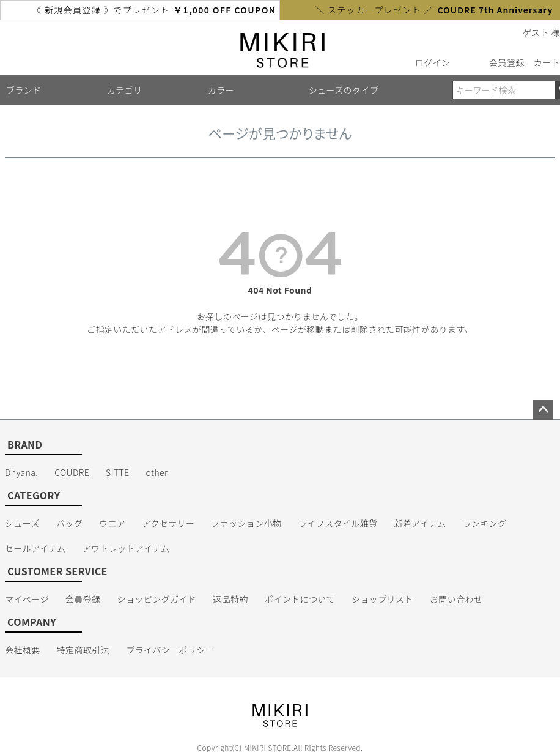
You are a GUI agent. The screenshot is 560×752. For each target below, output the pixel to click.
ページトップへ (543, 410)
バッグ (69, 523)
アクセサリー (169, 523)
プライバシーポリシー (170, 650)
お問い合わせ (456, 599)
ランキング (485, 523)
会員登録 (507, 62)
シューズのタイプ (344, 90)
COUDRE (72, 472)
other (157, 472)
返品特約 (230, 599)
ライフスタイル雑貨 (338, 523)
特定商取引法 (83, 650)
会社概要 (23, 650)
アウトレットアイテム (126, 548)
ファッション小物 (246, 523)
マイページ (27, 599)
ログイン (433, 62)
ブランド (24, 90)
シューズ (22, 523)
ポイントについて (300, 599)
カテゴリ (125, 90)
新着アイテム (420, 523)
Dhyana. (21, 472)
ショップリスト (382, 599)
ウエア (112, 523)
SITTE (117, 472)
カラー (221, 90)
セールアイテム (35, 548)
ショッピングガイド (157, 599)
